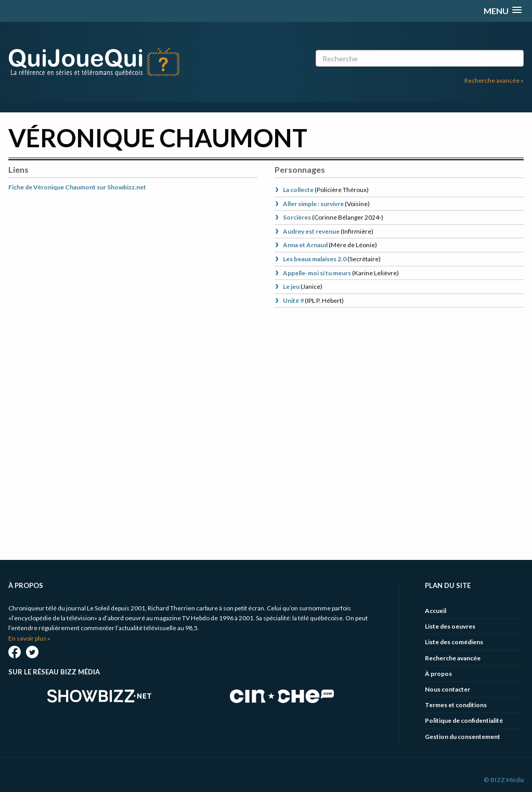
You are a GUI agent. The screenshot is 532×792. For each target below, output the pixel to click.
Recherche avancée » (494, 80)
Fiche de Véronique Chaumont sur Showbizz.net (77, 187)
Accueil (436, 611)
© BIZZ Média (504, 780)
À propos (438, 674)
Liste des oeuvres (450, 626)
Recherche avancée (453, 658)
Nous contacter (447, 689)
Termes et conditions (456, 705)
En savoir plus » (29, 638)
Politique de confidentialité (464, 720)
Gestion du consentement (463, 737)
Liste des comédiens (454, 642)
